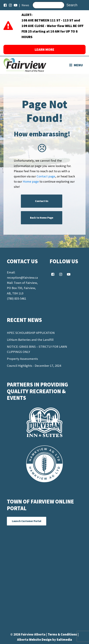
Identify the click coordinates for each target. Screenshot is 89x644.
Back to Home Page (42, 218)
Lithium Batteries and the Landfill (30, 340)
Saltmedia (64, 640)
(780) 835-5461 (17, 298)
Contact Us (42, 201)
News (25, 5)
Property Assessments (22, 359)
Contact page (46, 176)
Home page (31, 181)
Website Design (41, 640)
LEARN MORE (44, 49)
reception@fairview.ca (22, 278)
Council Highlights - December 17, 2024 (34, 366)
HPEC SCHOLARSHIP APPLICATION (31, 333)
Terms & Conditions (63, 634)
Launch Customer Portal (27, 521)
